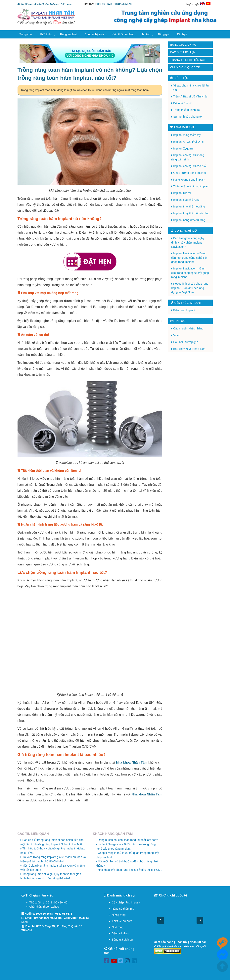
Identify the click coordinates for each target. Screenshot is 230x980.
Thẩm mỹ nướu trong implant (191, 186)
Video (177, 335)
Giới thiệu (46, 34)
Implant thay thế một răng (189, 206)
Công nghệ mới (94, 34)
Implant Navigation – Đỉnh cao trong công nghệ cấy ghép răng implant (190, 273)
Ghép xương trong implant (190, 173)
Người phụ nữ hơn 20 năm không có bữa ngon (45, 4)
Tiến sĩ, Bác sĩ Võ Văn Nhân (191, 96)
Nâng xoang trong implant (189, 180)
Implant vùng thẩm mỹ (187, 135)
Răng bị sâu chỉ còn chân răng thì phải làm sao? (128, 840)
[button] (161, 920)
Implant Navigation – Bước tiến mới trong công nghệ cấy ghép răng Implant (189, 258)
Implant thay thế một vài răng (191, 213)
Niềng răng (119, 915)
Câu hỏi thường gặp (186, 342)
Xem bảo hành (164, 942)
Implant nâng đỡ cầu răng (189, 220)
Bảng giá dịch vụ (183, 45)
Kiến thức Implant (123, 34)
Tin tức (146, 34)
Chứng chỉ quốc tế (185, 67)
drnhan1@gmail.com (48, 918)
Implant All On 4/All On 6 (188, 142)
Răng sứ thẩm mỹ (123, 909)
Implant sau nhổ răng (186, 200)
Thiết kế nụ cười (122, 921)
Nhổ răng (118, 927)
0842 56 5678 (123, 4)
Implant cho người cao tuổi (190, 166)
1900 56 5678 (104, 4)
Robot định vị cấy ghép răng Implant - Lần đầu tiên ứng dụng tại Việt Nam (190, 288)
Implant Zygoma (183, 148)
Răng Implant (68, 34)
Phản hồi (182, 942)
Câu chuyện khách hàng (188, 328)
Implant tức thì (182, 193)
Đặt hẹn (182, 34)
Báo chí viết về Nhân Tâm (189, 349)
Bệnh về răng (120, 933)
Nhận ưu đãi (198, 942)
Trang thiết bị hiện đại (187, 60)
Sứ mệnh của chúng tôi (188, 117)
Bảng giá (164, 34)
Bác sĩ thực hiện (183, 52)
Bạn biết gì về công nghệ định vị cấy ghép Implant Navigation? (188, 242)
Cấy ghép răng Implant (126, 902)
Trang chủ (26, 34)
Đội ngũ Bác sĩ (182, 103)
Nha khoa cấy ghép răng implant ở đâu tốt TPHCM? (130, 870)
